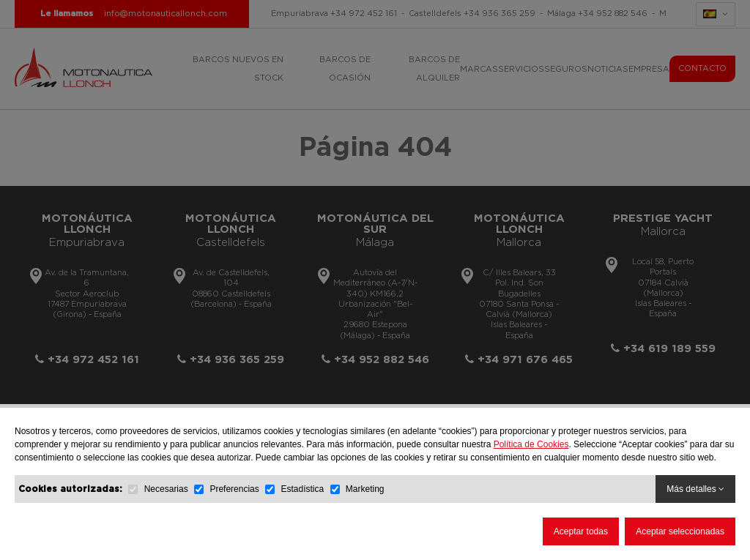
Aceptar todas (581, 531)
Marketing (365, 489)
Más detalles (695, 489)
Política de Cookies (531, 444)
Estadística (302, 489)
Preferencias (234, 489)
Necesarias (166, 489)
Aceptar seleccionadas (680, 531)
